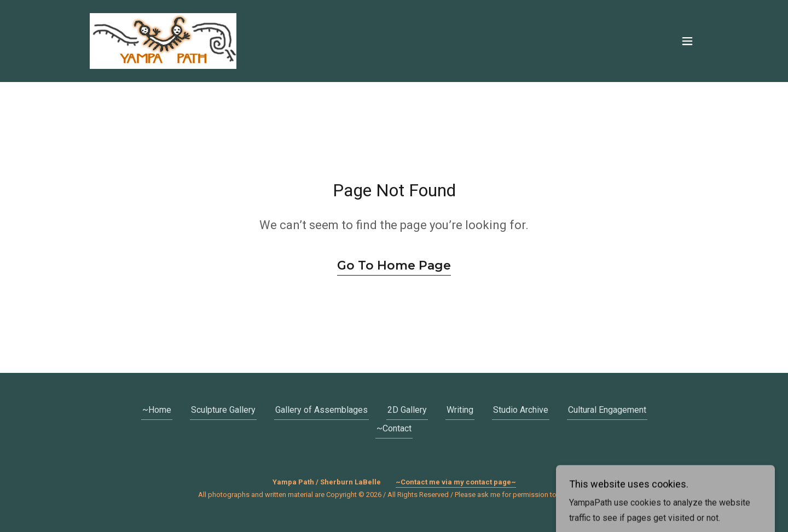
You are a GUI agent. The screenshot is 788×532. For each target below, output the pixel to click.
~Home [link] (157, 410)
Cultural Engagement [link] (607, 410)
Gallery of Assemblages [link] (321, 410)
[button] (687, 41)
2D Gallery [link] (407, 410)
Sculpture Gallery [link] (223, 410)
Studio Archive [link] (521, 410)
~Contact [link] (394, 428)
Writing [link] (460, 410)
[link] (163, 40)
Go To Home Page (394, 265)
